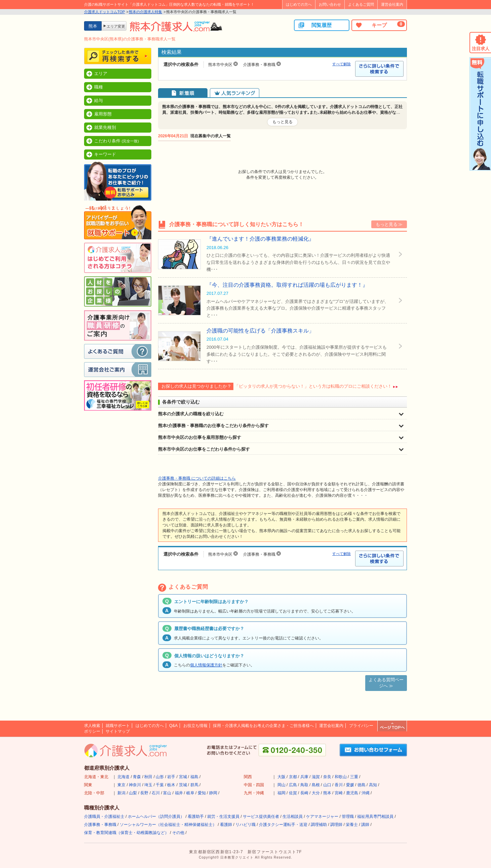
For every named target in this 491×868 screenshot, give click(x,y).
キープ (380, 25)
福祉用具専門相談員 (375, 817)
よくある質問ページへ (386, 683)
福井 (179, 793)
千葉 (160, 785)
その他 (178, 833)
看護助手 (196, 817)
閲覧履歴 (315, 25)
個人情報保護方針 (206, 665)
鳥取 (304, 785)
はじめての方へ (299, 4)
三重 (354, 777)
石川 (156, 793)
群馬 (194, 785)
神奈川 (135, 785)
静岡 (213, 793)
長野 (144, 793)
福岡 (281, 793)
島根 (316, 785)
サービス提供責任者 (261, 817)
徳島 (362, 785)
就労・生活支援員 (223, 817)
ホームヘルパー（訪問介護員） (156, 817)
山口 (327, 785)
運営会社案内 (392, 4)
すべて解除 (342, 64)
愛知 (202, 793)
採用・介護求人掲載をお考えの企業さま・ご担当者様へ (263, 726)
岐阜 (190, 793)
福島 (194, 777)
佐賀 (293, 793)
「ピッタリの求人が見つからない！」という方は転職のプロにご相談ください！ (313, 386)
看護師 (226, 825)
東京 (121, 785)
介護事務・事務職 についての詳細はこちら (197, 478)
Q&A (173, 726)
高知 (373, 785)
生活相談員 (293, 817)
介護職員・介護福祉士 (104, 817)
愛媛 (350, 785)
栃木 (171, 785)
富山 (167, 793)
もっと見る (282, 122)
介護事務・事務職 (100, 825)
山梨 (133, 793)
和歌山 (341, 777)
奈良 (327, 777)
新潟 (121, 793)
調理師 (336, 825)
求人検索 (92, 726)
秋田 (148, 777)
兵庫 (304, 777)
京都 (293, 777)
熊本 (327, 793)
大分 (316, 793)
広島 (293, 785)
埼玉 (148, 785)
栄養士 (352, 825)
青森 (137, 777)
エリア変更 (116, 26)
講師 (365, 825)
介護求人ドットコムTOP (104, 12)
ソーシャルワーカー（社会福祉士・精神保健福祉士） (168, 825)
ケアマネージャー (322, 817)
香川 (339, 785)
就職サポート (118, 726)
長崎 (304, 793)
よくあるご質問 (361, 4)
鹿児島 (352, 793)
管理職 (348, 817)
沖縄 (366, 793)
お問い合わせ (330, 4)
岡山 (281, 785)
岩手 (171, 777)
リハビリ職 (245, 825)
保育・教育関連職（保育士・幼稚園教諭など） (126, 833)
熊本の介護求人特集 (145, 12)
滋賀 (316, 777)
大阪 (281, 777)
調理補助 (319, 825)
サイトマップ (118, 731)
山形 (160, 777)
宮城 (183, 777)
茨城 (183, 785)
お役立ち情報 (195, 726)
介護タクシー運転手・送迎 (283, 825)
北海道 (123, 777)
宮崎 (339, 793)
